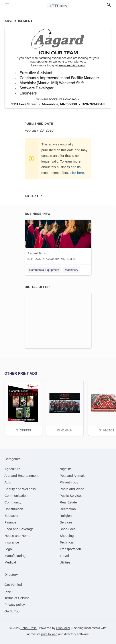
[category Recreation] (68, 509)
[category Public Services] (71, 496)
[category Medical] (10, 562)
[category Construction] (14, 509)
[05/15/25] (23, 407)
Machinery (72, 270)
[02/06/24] (65, 407)
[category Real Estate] (68, 502)
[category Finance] (10, 522)
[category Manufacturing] (15, 556)
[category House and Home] (17, 536)
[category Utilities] (65, 562)
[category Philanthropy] (69, 482)
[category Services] (66, 522)
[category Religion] (66, 516)
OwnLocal (63, 628)
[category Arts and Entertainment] (21, 476)
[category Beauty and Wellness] (20, 489)
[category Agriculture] (12, 469)
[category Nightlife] (66, 469)
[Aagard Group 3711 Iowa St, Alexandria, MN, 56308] (58, 241)
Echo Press (29, 628)
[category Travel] (64, 556)
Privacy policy (15, 605)
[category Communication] (16, 496)
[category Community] (13, 502)
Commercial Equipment (44, 270)
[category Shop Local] (68, 529)
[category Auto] (8, 482)
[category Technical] (67, 542)
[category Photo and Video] (72, 489)
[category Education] (12, 516)
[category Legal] (9, 549)
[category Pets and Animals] (73, 476)
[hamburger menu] (7, 5)
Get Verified (13, 585)
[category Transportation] (70, 549)
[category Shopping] (67, 536)
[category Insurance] (12, 542)
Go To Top (12, 611)
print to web (49, 634)
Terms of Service (17, 598)
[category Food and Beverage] (19, 529)
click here (77, 173)
